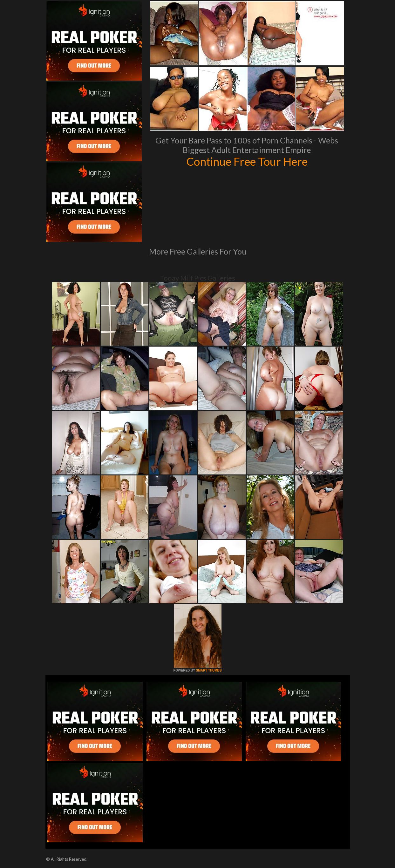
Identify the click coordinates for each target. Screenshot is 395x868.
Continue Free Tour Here (247, 161)
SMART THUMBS (209, 670)
